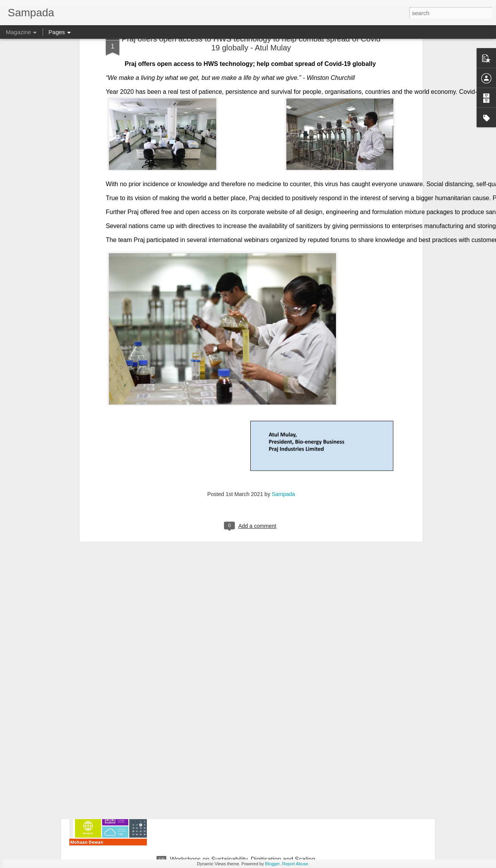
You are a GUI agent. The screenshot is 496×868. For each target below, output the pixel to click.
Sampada (283, 418)
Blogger (272, 864)
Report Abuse (295, 864)
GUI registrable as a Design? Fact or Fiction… (233, 771)
